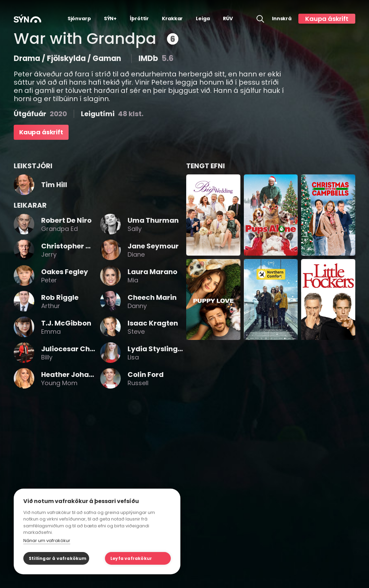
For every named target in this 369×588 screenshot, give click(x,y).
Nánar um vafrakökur (47, 541)
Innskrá (282, 19)
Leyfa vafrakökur (131, 558)
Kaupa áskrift (327, 19)
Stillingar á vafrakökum (58, 558)
